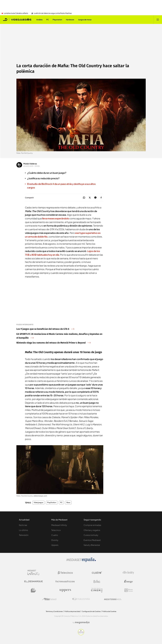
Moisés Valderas (30, 164)
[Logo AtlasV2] (49, 599)
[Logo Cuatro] (97, 573)
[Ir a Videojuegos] (21, 20)
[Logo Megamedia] (82, 622)
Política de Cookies (109, 611)
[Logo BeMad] (33, 590)
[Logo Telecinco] (65, 573)
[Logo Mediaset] (81, 561)
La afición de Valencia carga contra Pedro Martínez (53, 13)
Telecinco (56, 530)
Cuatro (55, 535)
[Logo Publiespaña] (81, 599)
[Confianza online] (81, 634)
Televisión (24, 535)
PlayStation (52, 503)
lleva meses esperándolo (56, 218)
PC (61, 503)
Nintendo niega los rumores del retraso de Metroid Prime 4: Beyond (53, 343)
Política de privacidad (72, 611)
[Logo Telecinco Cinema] (97, 590)
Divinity (55, 540)
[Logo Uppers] (65, 590)
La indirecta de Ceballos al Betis (16, 13)
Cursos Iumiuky (91, 535)
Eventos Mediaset (92, 540)
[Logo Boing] (97, 581)
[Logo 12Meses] (129, 590)
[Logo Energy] (129, 581)
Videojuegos (39, 503)
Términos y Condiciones (54, 611)
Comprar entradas (92, 525)
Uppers (55, 545)
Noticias (23, 525)
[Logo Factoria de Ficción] (65, 581)
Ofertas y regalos (92, 530)
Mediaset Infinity (59, 525)
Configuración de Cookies (91, 611)
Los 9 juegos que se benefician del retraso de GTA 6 (45, 329)
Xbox (68, 503)
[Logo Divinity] (129, 573)
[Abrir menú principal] (158, 20)
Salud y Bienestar (92, 545)
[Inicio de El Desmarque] (5, 20)
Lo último (23, 530)
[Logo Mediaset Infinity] (33, 573)
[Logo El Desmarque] (34, 581)
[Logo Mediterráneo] (113, 599)
